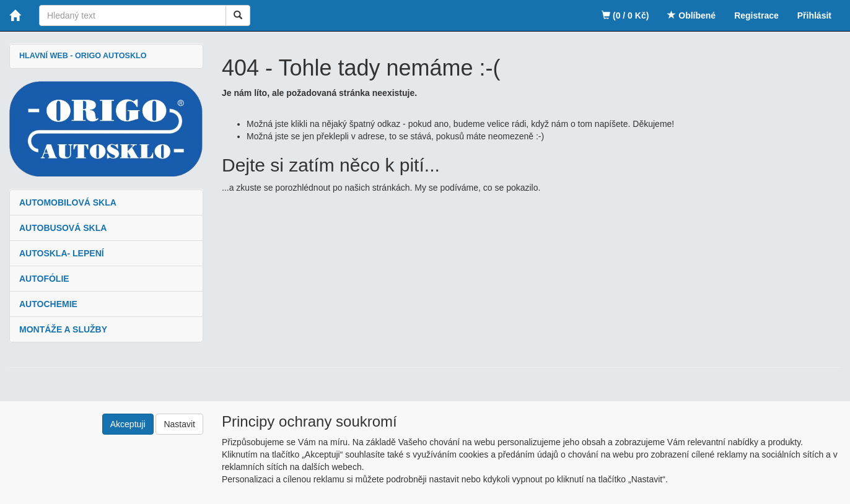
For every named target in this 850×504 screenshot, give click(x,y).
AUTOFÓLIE (44, 279)
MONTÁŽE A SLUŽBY (63, 329)
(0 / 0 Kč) (625, 15)
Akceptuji (128, 424)
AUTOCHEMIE (48, 304)
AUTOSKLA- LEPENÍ (62, 253)
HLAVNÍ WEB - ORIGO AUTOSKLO (83, 56)
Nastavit (179, 424)
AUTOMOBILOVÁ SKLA (68, 202)
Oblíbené (691, 15)
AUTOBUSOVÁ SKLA (63, 228)
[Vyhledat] (238, 15)
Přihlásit (814, 15)
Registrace (756, 15)
